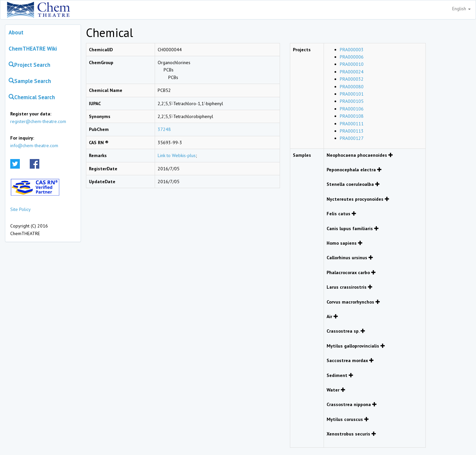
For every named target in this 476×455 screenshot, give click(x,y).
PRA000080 (352, 87)
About (16, 32)
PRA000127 (352, 138)
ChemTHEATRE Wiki (33, 49)
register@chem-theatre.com (38, 121)
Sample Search (30, 81)
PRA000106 (352, 109)
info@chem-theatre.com (34, 145)
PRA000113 (352, 131)
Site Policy (20, 209)
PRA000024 (352, 72)
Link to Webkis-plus (177, 155)
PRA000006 (352, 57)
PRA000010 (352, 64)
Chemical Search (32, 97)
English (461, 9)
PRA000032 (352, 79)
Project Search (29, 65)
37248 (164, 129)
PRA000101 (352, 94)
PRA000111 (352, 124)
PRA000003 (352, 50)
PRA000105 (352, 101)
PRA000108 (352, 116)
